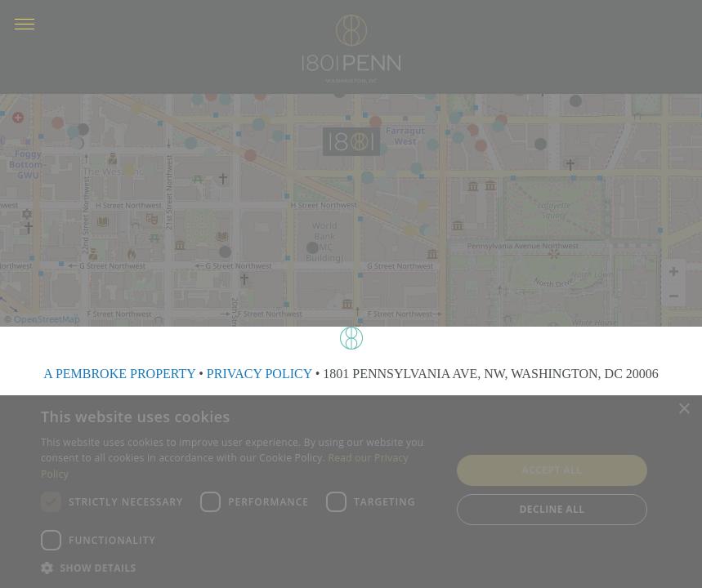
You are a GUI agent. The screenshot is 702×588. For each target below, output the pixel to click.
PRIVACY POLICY (259, 374)
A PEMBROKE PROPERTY (119, 374)
